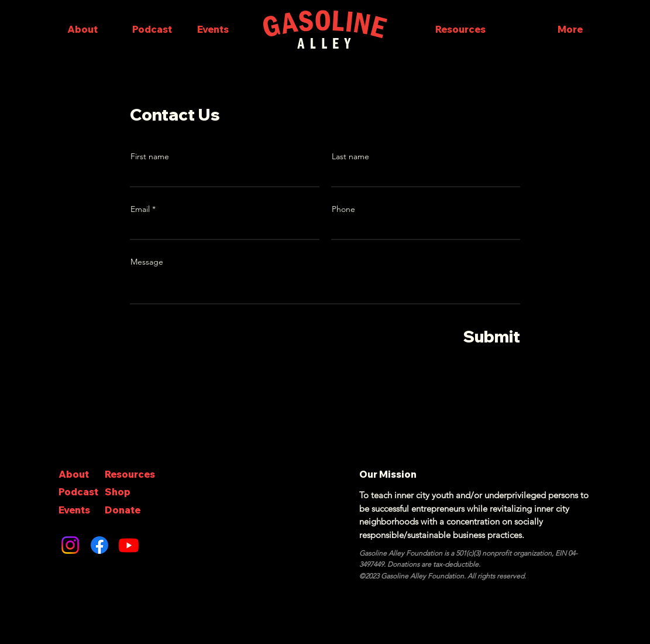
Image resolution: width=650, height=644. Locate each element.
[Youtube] (129, 545)
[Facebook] (99, 545)
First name (150, 156)
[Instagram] (70, 545)
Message (147, 262)
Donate (123, 510)
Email (140, 209)
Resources (130, 474)
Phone (343, 209)
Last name (350, 156)
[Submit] (479, 337)
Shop (118, 492)
